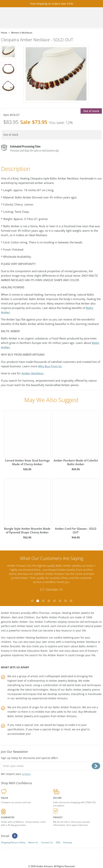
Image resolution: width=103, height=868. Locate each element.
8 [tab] (71, 601)
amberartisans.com (34, 18)
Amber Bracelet (11, 646)
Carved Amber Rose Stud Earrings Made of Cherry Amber (27, 438)
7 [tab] (66, 601)
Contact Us (47, 842)
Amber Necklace (32, 373)
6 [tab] (60, 601)
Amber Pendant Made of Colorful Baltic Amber (76, 438)
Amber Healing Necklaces (32, 637)
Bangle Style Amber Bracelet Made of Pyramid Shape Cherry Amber (27, 506)
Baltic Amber (20, 622)
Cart (71, 18)
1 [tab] (32, 601)
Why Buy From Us (50, 366)
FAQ (58, 842)
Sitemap (67, 842)
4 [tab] (49, 601)
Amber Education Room (33, 651)
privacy (26, 774)
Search (82, 18)
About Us (33, 842)
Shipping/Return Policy (13, 842)
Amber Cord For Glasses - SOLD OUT (76, 506)
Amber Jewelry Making (63, 681)
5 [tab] (54, 601)
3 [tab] (43, 601)
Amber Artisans (67, 716)
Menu (92, 18)
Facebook (15, 836)
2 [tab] (38, 601)
